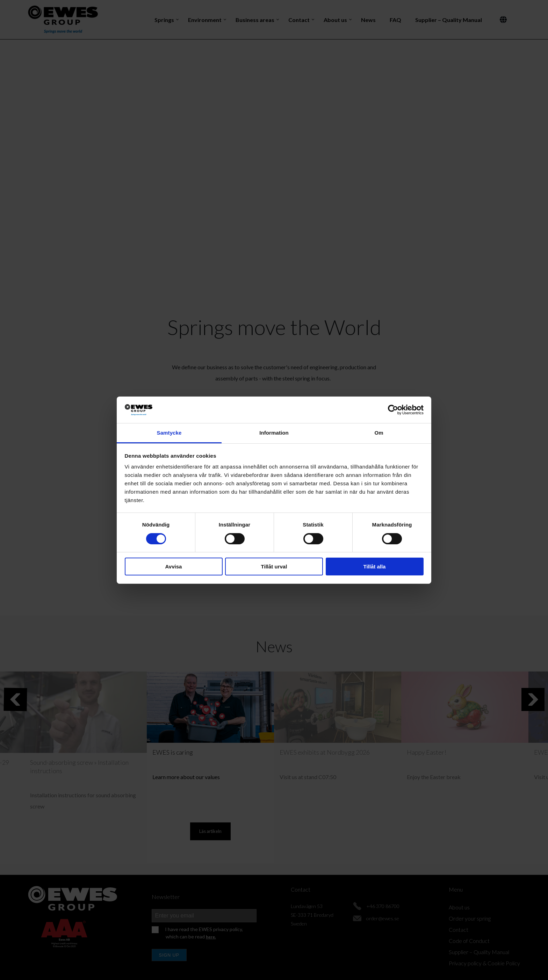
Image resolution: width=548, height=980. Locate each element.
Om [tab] (379, 433)
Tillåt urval (274, 567)
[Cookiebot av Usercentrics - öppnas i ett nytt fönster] (393, 410)
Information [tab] (274, 433)
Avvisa (174, 567)
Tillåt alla (375, 567)
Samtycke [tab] (169, 433)
